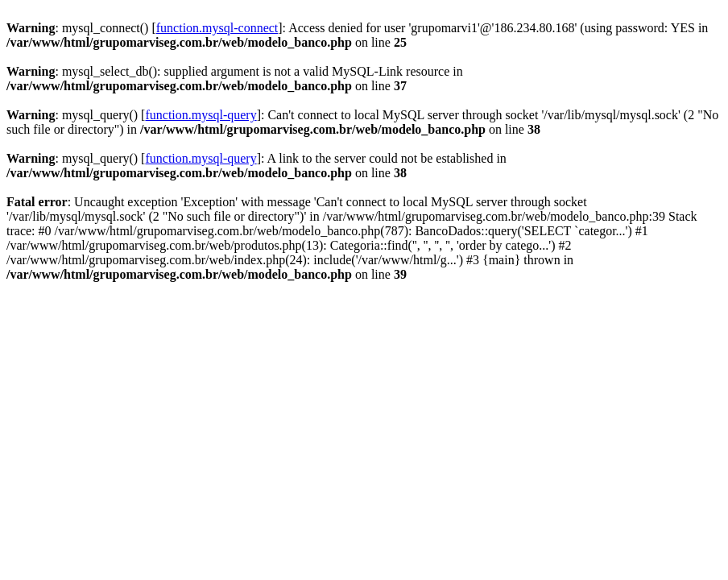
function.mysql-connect (217, 28)
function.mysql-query (201, 115)
